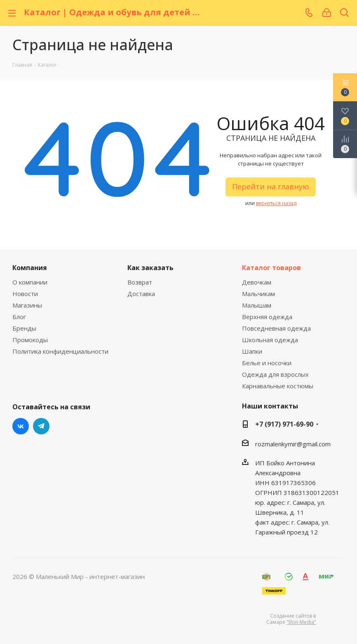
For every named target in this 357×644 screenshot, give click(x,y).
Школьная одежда (270, 340)
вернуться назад (276, 203)
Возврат (140, 282)
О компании (30, 282)
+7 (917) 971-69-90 (284, 424)
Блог (19, 317)
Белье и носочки (267, 363)
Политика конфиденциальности (60, 351)
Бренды (24, 328)
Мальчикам (258, 294)
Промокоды (30, 340)
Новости (25, 294)
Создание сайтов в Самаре (291, 619)
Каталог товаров (271, 268)
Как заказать (150, 268)
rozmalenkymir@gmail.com (293, 444)
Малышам (257, 305)
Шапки (252, 351)
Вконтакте (21, 426)
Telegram (41, 426)
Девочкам (257, 282)
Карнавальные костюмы (278, 386)
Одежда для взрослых (275, 374)
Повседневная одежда (276, 328)
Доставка (141, 294)
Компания (30, 268)
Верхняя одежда (267, 317)
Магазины (27, 305)
